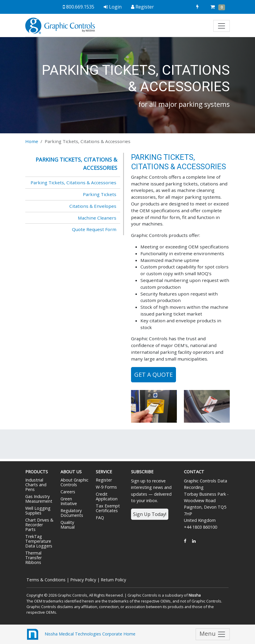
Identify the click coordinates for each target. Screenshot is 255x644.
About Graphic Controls (74, 482)
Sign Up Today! (150, 514)
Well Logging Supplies (38, 511)
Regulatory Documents (72, 513)
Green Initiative (69, 501)
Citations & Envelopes (93, 206)
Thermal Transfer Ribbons (33, 558)
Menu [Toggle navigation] (213, 634)
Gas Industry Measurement (39, 499)
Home (32, 141)
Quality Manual (68, 525)
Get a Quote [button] (153, 375)
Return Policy (113, 580)
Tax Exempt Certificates (108, 508)
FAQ (100, 518)
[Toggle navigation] (222, 26)
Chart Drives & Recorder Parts (39, 525)
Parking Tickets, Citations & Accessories (73, 182)
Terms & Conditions (46, 580)
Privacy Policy (83, 580)
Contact (194, 472)
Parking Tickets (100, 194)
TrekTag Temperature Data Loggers (39, 541)
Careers (68, 492)
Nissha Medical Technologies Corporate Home (80, 634)
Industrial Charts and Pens (36, 485)
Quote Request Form (94, 229)
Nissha (195, 595)
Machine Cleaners (97, 218)
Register (104, 480)
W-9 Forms (106, 487)
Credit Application (107, 496)
